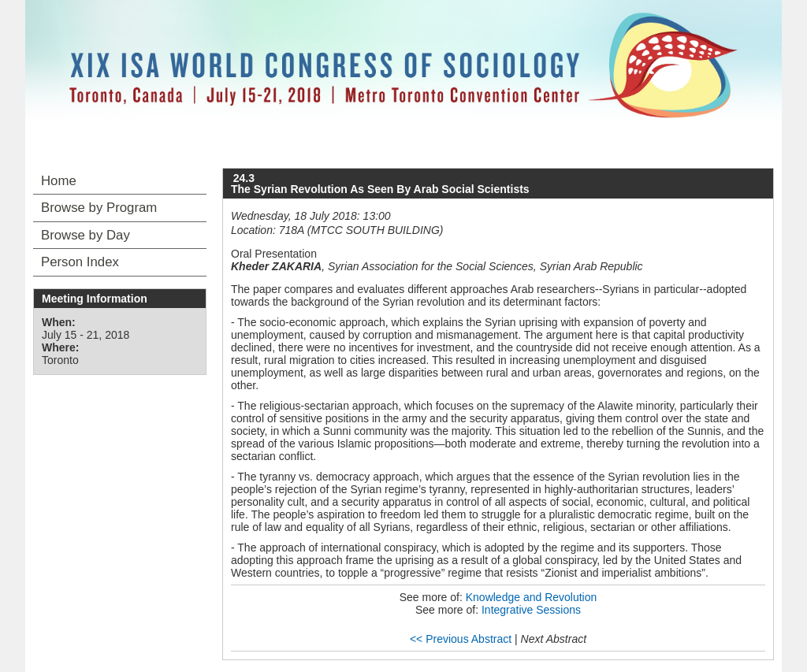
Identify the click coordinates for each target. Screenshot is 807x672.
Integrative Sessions (531, 610)
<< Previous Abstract (461, 639)
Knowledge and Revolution (532, 597)
